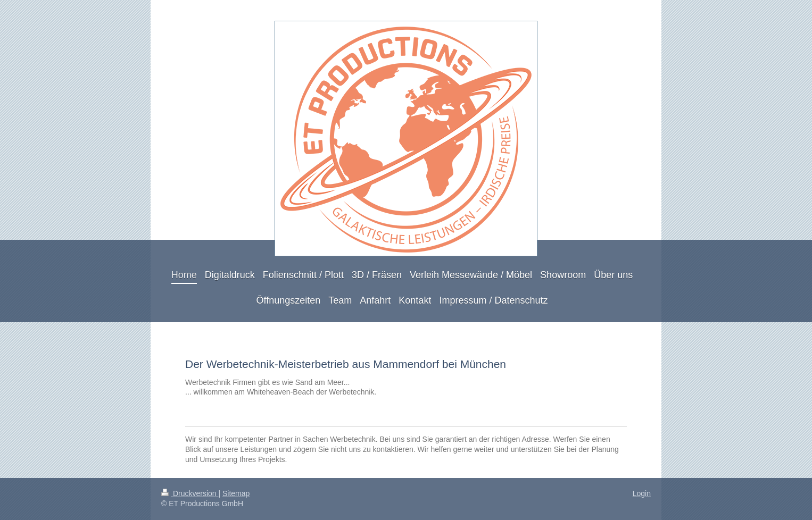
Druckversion (190, 493)
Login (642, 493)
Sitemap (236, 493)
